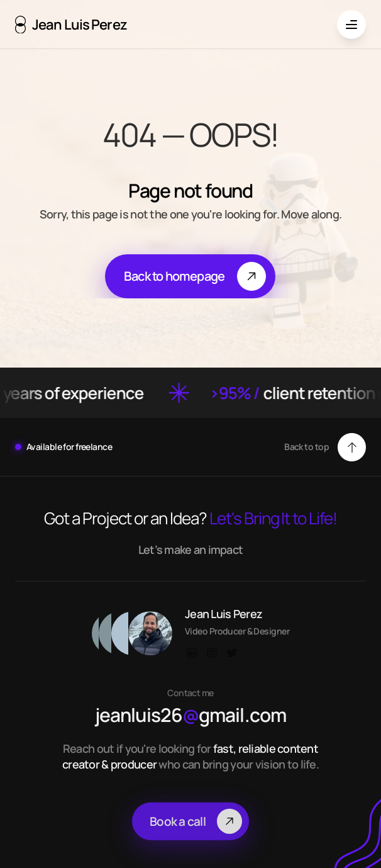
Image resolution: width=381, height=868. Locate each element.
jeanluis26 (147, 725)
